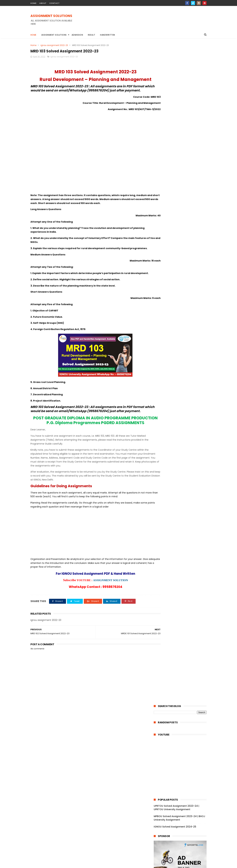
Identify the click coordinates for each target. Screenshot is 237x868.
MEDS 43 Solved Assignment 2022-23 (182, 350)
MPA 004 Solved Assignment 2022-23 (183, 739)
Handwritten (108, 35)
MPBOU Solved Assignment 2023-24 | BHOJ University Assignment (179, 158)
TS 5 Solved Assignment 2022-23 (180, 474)
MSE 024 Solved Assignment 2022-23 (182, 541)
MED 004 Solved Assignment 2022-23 (183, 708)
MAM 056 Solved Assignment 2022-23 (183, 501)
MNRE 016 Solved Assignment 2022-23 (183, 667)
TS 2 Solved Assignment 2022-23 (180, 487)
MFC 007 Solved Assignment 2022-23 (183, 568)
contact (54, 3)
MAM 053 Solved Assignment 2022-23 (183, 514)
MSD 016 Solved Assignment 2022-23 (182, 762)
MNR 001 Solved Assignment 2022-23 (182, 681)
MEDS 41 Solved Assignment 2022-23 (182, 359)
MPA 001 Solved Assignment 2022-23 (182, 753)
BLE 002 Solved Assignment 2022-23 (182, 460)
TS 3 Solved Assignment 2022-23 (180, 483)
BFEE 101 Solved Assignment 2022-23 (182, 415)
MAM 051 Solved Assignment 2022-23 (182, 523)
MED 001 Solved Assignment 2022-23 (182, 721)
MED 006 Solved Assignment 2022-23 (183, 699)
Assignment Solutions (54, 35)
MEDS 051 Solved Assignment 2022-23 (183, 397)
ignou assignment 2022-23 (54, 45)
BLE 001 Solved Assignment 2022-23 (182, 465)
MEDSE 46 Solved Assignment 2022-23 (182, 340)
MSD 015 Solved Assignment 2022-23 (182, 766)
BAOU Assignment (165, 238)
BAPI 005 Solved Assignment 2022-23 (183, 438)
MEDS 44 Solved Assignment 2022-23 (183, 346)
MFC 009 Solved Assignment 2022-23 (183, 559)
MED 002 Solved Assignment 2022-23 (183, 717)
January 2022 (169, 799)
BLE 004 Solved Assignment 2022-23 (182, 451)
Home (33, 35)
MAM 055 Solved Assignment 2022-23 (183, 505)
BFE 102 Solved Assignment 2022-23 (182, 420)
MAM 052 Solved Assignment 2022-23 (183, 519)
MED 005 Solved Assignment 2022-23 (183, 703)
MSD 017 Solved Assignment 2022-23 (182, 757)
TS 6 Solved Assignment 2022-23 (180, 469)
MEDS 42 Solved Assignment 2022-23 (182, 355)
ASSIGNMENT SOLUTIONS (51, 16)
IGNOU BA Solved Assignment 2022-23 (175, 250)
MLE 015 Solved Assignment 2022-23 (182, 609)
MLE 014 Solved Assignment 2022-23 (182, 613)
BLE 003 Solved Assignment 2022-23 (182, 456)
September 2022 (171, 308)
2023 (161, 290)
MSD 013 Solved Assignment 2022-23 (182, 775)
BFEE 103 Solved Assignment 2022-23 (182, 406)
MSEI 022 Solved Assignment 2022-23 (183, 550)
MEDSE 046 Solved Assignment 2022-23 (182, 365)
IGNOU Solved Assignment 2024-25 (175, 167)
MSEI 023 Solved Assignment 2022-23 (183, 546)
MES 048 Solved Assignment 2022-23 (182, 631)
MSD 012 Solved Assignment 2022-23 (182, 780)
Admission (77, 35)
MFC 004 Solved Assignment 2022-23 (183, 577)
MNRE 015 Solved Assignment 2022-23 (183, 672)
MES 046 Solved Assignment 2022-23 (182, 640)
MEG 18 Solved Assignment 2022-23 (181, 330)
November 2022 (170, 299)
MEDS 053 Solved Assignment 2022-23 (182, 384)
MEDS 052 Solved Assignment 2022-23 (182, 392)
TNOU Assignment (165, 262)
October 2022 (169, 303)
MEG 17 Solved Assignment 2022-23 (181, 334)
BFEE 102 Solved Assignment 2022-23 (182, 411)
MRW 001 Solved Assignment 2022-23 (183, 600)
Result (92, 35)
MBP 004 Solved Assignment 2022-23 (183, 685)
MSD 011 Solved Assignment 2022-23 (182, 784)
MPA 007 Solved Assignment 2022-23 (183, 726)
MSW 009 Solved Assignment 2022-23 (183, 371)
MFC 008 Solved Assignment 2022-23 (183, 564)
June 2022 (167, 317)
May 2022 (166, 321)
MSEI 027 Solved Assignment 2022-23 (183, 528)
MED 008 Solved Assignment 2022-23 (183, 690)
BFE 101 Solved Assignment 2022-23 (181, 424)
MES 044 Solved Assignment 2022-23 (182, 649)
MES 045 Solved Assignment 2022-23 (182, 645)
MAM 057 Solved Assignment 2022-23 (183, 496)
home (33, 3)
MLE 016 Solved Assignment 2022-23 (182, 604)
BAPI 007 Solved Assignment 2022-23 (183, 429)
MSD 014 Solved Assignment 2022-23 (182, 771)
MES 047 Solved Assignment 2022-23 (182, 636)
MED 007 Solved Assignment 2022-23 (183, 694)
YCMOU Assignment (189, 262)
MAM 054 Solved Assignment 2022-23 (183, 510)
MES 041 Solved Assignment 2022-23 (182, 663)
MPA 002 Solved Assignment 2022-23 (183, 748)
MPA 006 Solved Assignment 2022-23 (183, 730)
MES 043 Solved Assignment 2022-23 (182, 654)
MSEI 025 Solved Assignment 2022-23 (183, 537)
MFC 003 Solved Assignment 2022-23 (183, 582)
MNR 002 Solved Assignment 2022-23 (183, 676)
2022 (161, 295)
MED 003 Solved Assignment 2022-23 (183, 712)
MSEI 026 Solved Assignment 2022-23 (183, 532)
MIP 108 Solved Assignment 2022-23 (182, 789)
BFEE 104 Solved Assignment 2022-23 (182, 402)
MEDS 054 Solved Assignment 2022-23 (182, 377)
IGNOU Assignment (182, 244)
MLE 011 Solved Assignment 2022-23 (181, 627)
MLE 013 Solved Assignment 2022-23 (182, 618)
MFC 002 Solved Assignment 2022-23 (183, 586)
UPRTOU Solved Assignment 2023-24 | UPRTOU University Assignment (176, 148)
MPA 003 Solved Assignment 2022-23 (183, 744)
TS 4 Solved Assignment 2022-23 (180, 478)
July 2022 (166, 312)
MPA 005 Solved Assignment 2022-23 (183, 735)
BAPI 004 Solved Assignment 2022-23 (183, 442)
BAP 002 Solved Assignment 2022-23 (182, 447)
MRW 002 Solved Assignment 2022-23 (183, 595)
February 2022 (169, 794)
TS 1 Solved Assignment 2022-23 (179, 492)
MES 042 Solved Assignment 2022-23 (182, 658)
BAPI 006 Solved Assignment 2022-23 (183, 433)
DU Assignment (186, 238)
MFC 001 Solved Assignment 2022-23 (182, 591)
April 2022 (166, 326)
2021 (160, 805)
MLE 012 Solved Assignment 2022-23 (182, 622)
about (43, 3)
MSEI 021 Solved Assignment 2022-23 (182, 555)
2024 (161, 286)
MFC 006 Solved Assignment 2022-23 (183, 573)
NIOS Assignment (192, 256)
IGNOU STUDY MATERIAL (167, 256)
